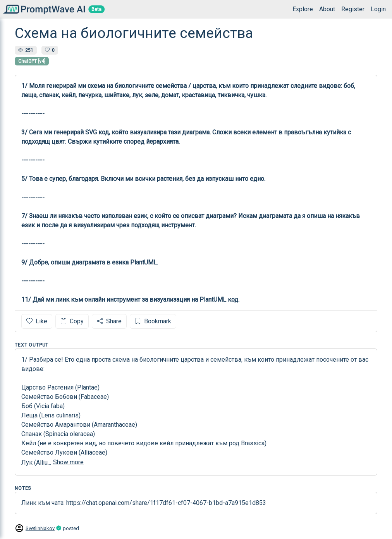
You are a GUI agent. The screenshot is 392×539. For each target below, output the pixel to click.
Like (37, 321)
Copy (72, 321)
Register (353, 9)
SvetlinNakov (40, 528)
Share (109, 321)
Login (378, 9)
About (327, 9)
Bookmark (153, 321)
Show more (68, 462)
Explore (303, 9)
